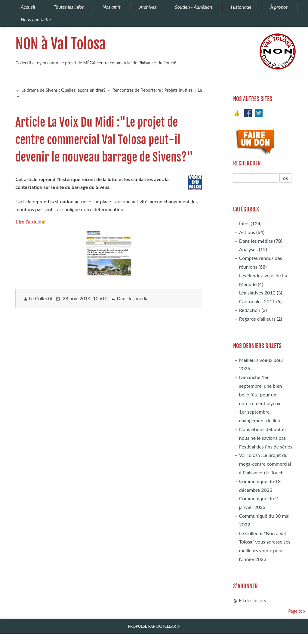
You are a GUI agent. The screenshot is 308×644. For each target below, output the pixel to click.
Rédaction (250, 310)
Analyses (248, 249)
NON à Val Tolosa (61, 44)
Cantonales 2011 (257, 301)
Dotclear (166, 626)
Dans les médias (134, 298)
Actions (247, 232)
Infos (244, 223)
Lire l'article (28, 222)
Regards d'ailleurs (257, 319)
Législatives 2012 (257, 293)
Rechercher (247, 163)
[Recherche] (256, 178)
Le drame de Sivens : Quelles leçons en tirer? (63, 90)
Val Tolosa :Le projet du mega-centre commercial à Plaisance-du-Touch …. (265, 464)
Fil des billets (253, 600)
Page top (297, 611)
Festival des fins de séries (266, 447)
